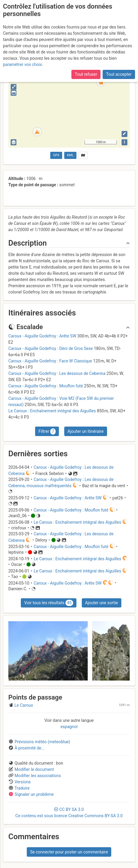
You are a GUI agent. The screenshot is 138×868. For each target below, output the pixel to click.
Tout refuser (86, 74)
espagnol (69, 727)
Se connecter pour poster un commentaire (69, 852)
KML (70, 155)
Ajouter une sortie (101, 603)
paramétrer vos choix (22, 64)
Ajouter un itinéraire (86, 431)
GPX (56, 155)
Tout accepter (119, 74)
